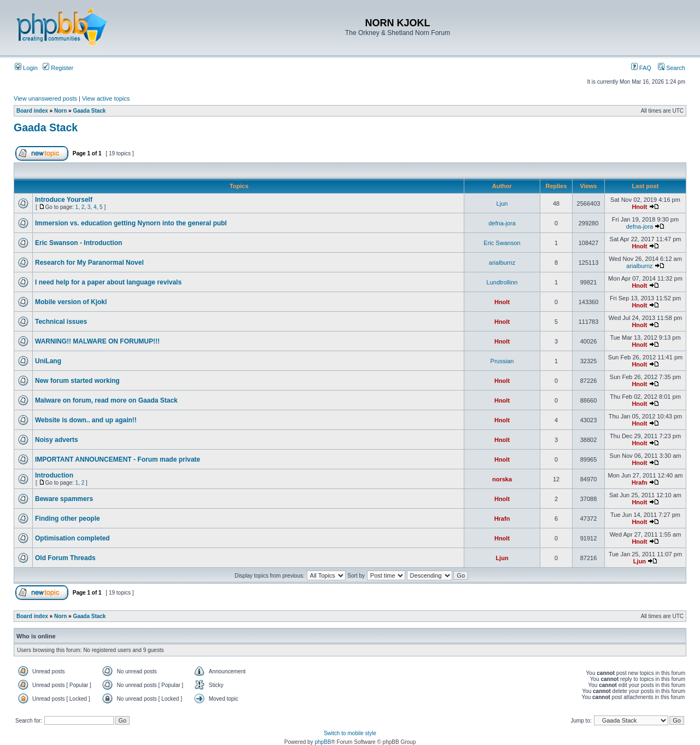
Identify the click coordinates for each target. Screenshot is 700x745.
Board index (32, 111)
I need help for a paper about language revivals (108, 282)
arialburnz (502, 263)
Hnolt (639, 207)
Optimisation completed (72, 538)
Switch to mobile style (350, 733)
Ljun (502, 203)
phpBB (323, 742)
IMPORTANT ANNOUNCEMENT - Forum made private (118, 459)
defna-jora (502, 223)
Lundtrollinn (502, 282)
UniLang (48, 361)
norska (502, 479)
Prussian (502, 361)
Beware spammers (64, 499)
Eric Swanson (502, 243)
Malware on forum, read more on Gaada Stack (106, 400)
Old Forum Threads (65, 558)
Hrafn (640, 482)
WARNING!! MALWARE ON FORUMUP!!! (97, 341)
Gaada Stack (89, 111)
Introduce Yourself (64, 200)
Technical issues (61, 322)
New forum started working (77, 381)
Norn (60, 111)
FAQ (641, 68)
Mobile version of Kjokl (71, 302)
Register (58, 68)
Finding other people (68, 519)
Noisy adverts (57, 440)
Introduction (54, 475)
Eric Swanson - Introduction (78, 243)
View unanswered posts (45, 98)
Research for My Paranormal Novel (89, 263)
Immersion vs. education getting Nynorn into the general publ (131, 223)
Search (672, 68)
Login (26, 68)
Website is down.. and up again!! (86, 420)
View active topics (106, 98)
